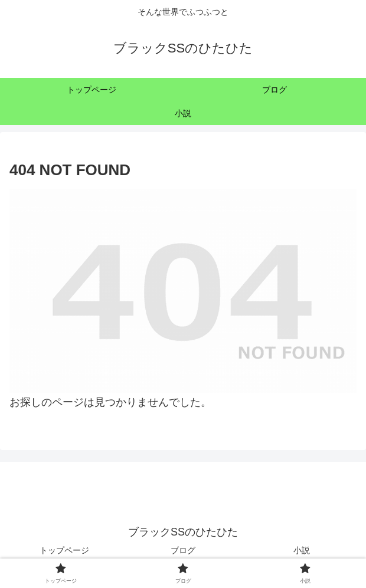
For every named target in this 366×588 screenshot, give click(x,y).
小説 (302, 550)
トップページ (64, 550)
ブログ (183, 550)
